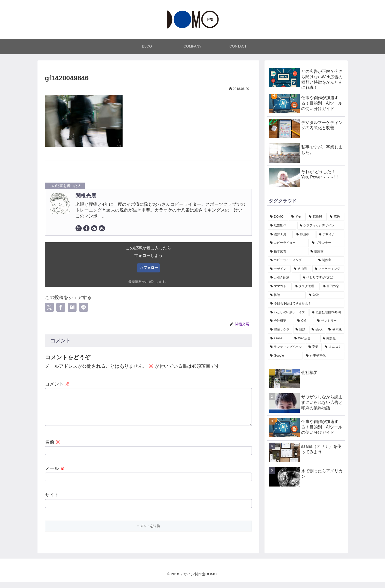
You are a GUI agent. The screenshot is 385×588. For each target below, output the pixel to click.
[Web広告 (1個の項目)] (305, 339)
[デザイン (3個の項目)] (279, 269)
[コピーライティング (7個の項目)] (291, 260)
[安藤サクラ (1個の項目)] (280, 330)
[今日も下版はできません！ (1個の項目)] (306, 304)
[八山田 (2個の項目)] (301, 269)
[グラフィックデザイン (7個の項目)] (321, 226)
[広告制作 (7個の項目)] (282, 226)
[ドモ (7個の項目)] (297, 217)
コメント (57, 384)
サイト (52, 501)
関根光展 (86, 196)
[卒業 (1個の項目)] (314, 347)
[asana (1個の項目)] (280, 339)
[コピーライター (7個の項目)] (288, 243)
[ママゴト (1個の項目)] (280, 286)
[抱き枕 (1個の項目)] (335, 330)
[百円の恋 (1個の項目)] (333, 286)
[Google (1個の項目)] (285, 356)
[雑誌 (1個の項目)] (301, 330)
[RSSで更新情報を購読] (102, 228)
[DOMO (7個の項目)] (278, 217)
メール (55, 475)
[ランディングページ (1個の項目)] (286, 347)
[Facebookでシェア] (61, 307)
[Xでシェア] (49, 307)
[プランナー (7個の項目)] (327, 243)
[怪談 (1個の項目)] (287, 295)
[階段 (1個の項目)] (326, 295)
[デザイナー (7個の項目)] (330, 234)
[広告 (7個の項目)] (336, 217)
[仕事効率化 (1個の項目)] (324, 356)
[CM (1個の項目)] (304, 321)
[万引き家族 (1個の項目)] (284, 278)
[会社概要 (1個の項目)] (281, 321)
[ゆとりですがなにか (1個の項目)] (322, 278)
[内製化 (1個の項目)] (332, 339)
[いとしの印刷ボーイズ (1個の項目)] (288, 312)
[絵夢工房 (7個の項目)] (280, 234)
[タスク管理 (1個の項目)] (306, 286)
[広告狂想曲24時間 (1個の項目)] (327, 312)
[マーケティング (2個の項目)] (328, 269)
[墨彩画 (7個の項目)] (326, 252)
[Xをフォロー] (79, 228)
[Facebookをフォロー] (86, 228)
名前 (53, 448)
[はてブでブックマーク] (72, 307)
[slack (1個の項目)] (317, 330)
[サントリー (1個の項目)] (330, 321)
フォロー (151, 268)
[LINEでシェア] (84, 307)
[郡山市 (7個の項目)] (305, 234)
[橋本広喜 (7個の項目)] (288, 252)
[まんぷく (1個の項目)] (334, 347)
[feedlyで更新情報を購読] (94, 228)
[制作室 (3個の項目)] (330, 260)
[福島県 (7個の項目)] (317, 217)
